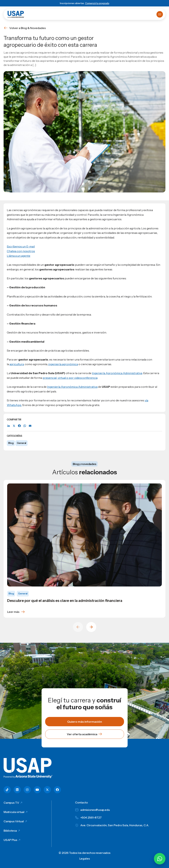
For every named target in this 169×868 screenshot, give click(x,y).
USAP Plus (10, 840)
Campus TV (11, 803)
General (22, 443)
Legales (85, 859)
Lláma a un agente (19, 256)
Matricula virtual (14, 812)
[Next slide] (91, 627)
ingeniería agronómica (63, 364)
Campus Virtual (14, 821)
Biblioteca (10, 831)
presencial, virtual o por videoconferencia (70, 378)
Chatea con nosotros (21, 251)
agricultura (17, 364)
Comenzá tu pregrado (97, 3)
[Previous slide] (78, 627)
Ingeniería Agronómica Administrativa (117, 373)
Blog (11, 443)
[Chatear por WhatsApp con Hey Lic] (160, 859)
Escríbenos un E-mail (21, 246)
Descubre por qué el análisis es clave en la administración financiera (65, 601)
